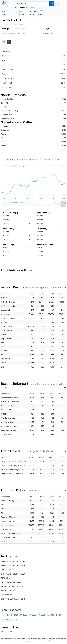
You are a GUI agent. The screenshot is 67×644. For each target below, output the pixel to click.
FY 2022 (33, 615)
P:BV (24, 159)
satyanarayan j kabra (12, 582)
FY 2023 (24, 615)
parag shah (7, 570)
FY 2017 (14, 620)
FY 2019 (59, 615)
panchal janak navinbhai (13, 561)
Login (59, 3)
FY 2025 (5, 615)
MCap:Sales (48, 159)
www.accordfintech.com (14, 639)
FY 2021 (42, 615)
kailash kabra (8, 591)
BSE (9, 42)
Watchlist (49, 34)
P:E (19, 159)
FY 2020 (50, 615)
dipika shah (6, 578)
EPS (59, 159)
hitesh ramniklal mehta (12, 586)
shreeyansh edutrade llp (13, 574)
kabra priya (7, 595)
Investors (32, 8)
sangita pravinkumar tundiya (15, 566)
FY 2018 (5, 620)
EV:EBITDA (34, 159)
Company (21, 8)
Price (12, 159)
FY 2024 (15, 615)
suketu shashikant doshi (13, 599)
